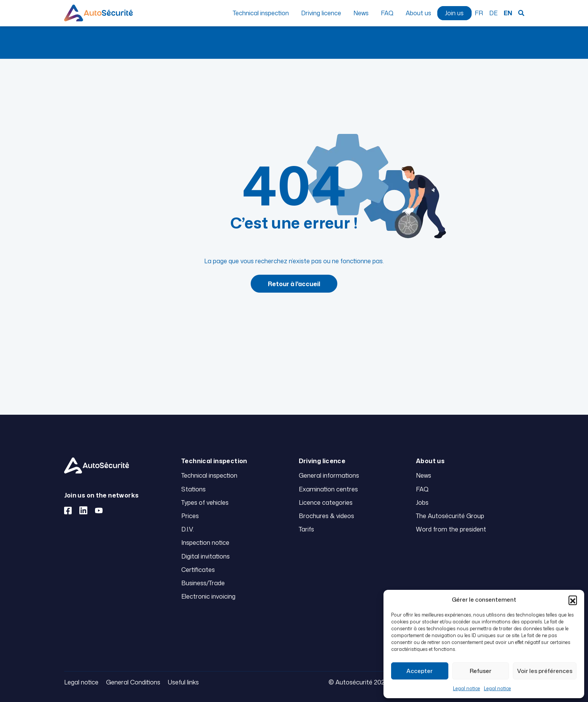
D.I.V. (188, 529)
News (361, 13)
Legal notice (466, 688)
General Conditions (133, 682)
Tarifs (306, 529)
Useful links (183, 682)
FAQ (387, 13)
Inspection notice (205, 543)
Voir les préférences (545, 671)
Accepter (420, 671)
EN (508, 13)
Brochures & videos (326, 516)
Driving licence (321, 13)
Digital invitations (205, 556)
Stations (193, 489)
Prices (190, 516)
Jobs (422, 502)
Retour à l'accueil (294, 284)
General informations (329, 475)
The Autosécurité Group (450, 516)
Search (521, 13)
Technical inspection (261, 13)
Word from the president (451, 529)
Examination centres (328, 489)
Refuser (481, 671)
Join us (454, 13)
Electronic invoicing (208, 596)
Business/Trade (203, 583)
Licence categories (326, 502)
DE (493, 13)
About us (418, 13)
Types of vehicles (205, 502)
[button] (573, 600)
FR (479, 13)
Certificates (198, 570)
